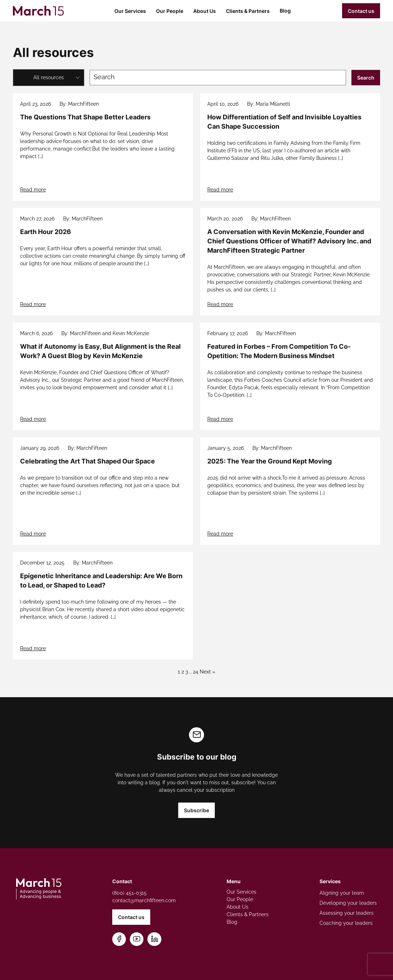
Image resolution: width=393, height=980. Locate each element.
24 (196, 672)
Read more (33, 190)
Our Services (130, 11)
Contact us (361, 11)
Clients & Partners (248, 11)
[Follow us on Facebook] (119, 939)
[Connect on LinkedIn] (155, 939)
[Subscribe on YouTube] (137, 939)
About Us (205, 11)
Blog (285, 11)
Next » (207, 672)
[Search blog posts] (218, 78)
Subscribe (196, 810)
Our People (170, 11)
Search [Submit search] (366, 78)
